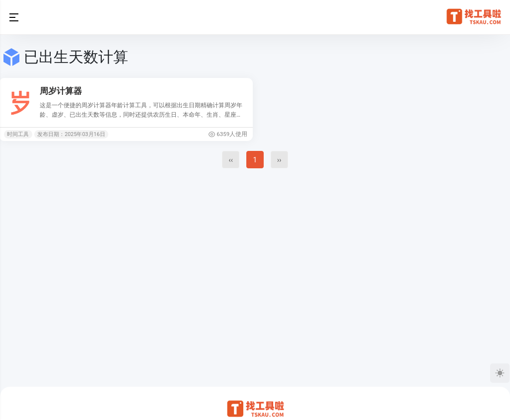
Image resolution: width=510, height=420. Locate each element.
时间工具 (18, 134)
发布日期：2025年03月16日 (71, 134)
